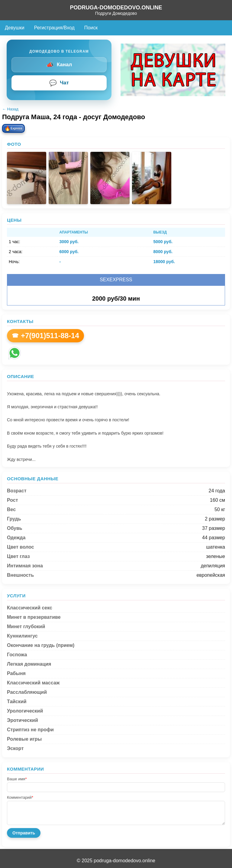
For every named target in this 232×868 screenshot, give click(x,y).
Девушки (15, 28)
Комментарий (20, 797)
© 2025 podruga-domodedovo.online (116, 861)
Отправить (24, 833)
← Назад (10, 109)
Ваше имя (17, 779)
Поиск (91, 28)
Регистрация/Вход (54, 28)
